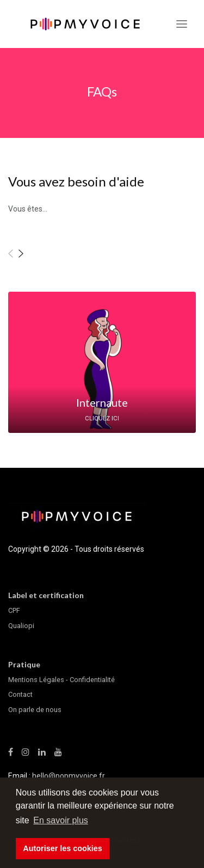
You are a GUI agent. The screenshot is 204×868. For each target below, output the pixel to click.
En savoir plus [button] (61, 820)
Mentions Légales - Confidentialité (61, 680)
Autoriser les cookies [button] (63, 848)
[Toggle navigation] (182, 24)
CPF (14, 610)
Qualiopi (21, 626)
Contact (20, 694)
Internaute (102, 402)
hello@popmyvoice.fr (69, 776)
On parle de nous (35, 710)
